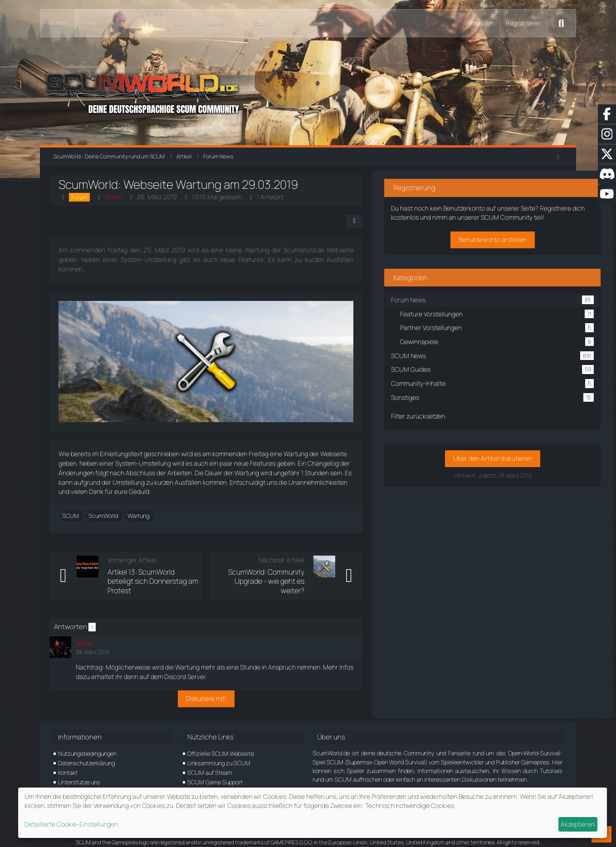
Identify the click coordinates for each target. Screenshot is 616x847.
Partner (68, 783)
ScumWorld (107, 516)
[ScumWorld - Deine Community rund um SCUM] (308, 91)
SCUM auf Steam (210, 763)
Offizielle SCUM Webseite (221, 745)
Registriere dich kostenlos (480, 213)
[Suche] (561, 23)
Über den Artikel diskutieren (490, 464)
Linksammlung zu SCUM (219, 754)
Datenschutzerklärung (86, 754)
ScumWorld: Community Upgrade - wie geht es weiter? (279, 577)
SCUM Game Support (215, 773)
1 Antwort (274, 197)
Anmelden (480, 23)
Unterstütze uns (79, 773)
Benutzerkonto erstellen (490, 244)
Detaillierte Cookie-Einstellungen (71, 824)
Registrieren (523, 23)
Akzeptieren (578, 824)
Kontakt (68, 763)
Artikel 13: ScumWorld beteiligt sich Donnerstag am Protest (159, 577)
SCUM (75, 516)
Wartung (142, 516)
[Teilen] (382, 221)
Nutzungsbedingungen (87, 745)
